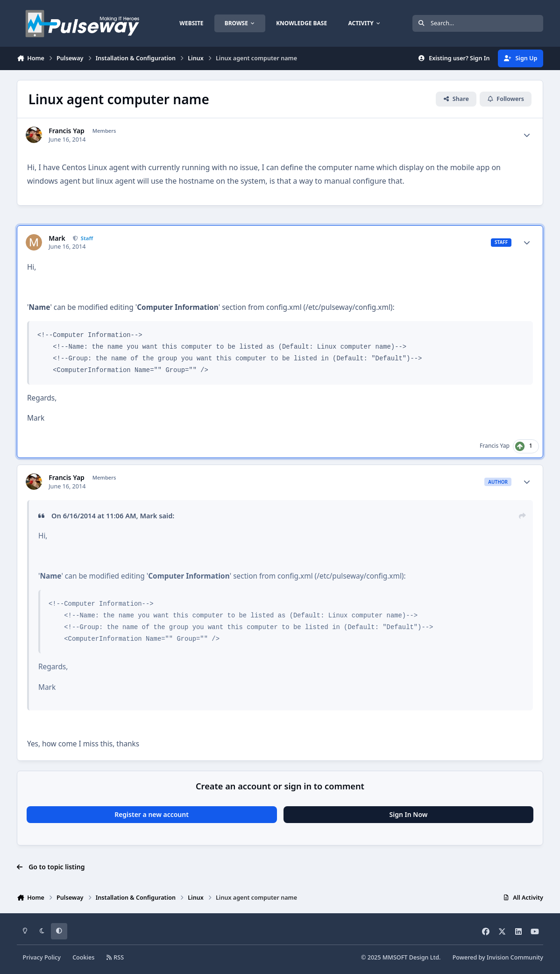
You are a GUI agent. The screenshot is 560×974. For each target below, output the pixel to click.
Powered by (498, 957)
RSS (115, 957)
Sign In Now (409, 814)
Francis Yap (67, 131)
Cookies (83, 957)
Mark (57, 238)
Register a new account (152, 814)
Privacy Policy (42, 957)
